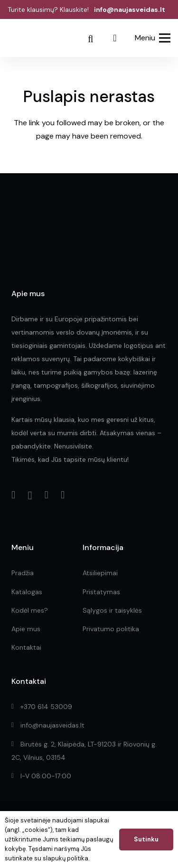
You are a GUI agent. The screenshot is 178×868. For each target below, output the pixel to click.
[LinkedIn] (47, 495)
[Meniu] (153, 38)
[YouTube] (63, 495)
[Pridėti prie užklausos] (115, 38)
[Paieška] (91, 39)
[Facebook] (13, 495)
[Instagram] (30, 495)
